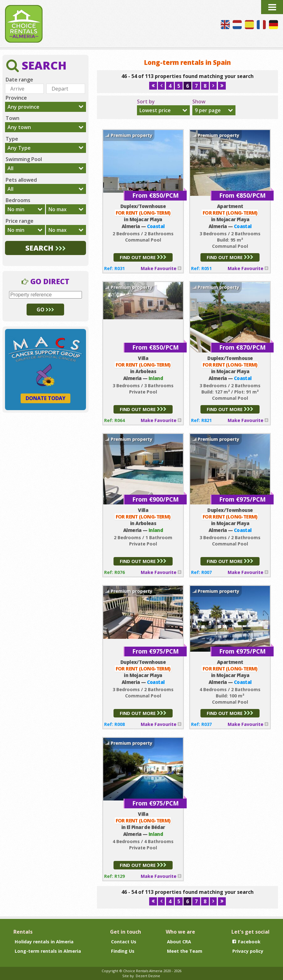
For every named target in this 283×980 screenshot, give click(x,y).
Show (199, 102)
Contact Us (124, 942)
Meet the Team (185, 951)
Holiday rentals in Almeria (44, 942)
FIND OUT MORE (143, 257)
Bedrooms (18, 200)
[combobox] (163, 110)
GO (45, 310)
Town (13, 118)
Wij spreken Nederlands (237, 25)
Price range (20, 221)
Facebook (246, 942)
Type (12, 139)
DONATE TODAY (45, 398)
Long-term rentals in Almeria (48, 951)
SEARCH (45, 248)
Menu (272, 7)
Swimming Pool (24, 159)
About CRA (179, 942)
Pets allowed (21, 180)
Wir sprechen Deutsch (273, 25)
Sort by (146, 102)
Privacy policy (248, 951)
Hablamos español (249, 25)
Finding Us (123, 951)
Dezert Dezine (148, 976)
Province (16, 98)
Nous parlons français (261, 25)
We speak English (225, 25)
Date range (19, 80)
